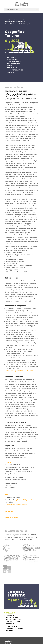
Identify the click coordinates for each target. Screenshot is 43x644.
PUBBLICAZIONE (11, 626)
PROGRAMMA (11, 616)
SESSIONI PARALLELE (13, 622)
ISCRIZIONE (10, 624)
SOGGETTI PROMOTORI (14, 628)
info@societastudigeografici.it (16, 504)
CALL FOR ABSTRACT (13, 620)
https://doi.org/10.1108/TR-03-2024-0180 (19, 371)
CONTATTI (10, 72)
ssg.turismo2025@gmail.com (25, 500)
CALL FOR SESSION (12, 618)
